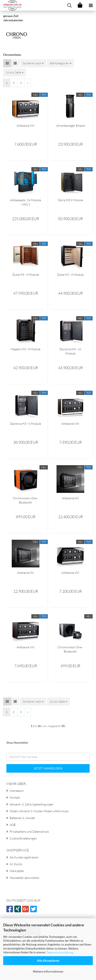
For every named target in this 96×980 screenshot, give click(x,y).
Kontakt (15, 797)
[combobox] (33, 63)
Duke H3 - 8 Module (26, 275)
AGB (13, 825)
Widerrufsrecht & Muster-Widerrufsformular (39, 811)
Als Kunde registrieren (24, 857)
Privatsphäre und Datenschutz (29, 831)
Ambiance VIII (25, 126)
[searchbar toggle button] (69, 5)
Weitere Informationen (48, 971)
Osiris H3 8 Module (70, 200)
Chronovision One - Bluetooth (26, 500)
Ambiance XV (70, 498)
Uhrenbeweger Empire (70, 126)
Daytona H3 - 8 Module (26, 424)
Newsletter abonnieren (25, 878)
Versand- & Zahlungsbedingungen (32, 804)
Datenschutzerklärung (60, 952)
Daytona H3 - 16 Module (70, 351)
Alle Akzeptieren (48, 961)
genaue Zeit (11, 16)
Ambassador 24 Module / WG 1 (25, 202)
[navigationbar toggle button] (91, 5)
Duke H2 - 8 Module (70, 275)
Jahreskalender (13, 20)
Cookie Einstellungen (23, 838)
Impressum (17, 791)
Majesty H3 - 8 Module (25, 349)
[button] (7, 63)
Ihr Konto (16, 864)
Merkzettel (17, 871)
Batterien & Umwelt (22, 818)
